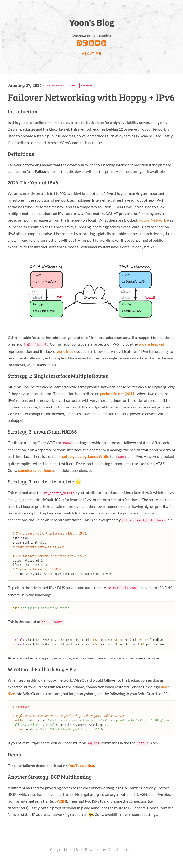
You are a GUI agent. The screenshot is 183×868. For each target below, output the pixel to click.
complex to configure (36, 470)
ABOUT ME (92, 54)
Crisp (128, 850)
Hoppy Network (152, 220)
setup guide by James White (86, 456)
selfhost (88, 85)
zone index (66, 351)
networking (56, 85)
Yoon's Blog (92, 22)
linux (73, 85)
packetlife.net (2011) (118, 394)
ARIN (61, 801)
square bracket (151, 344)
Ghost (113, 850)
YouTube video (81, 765)
